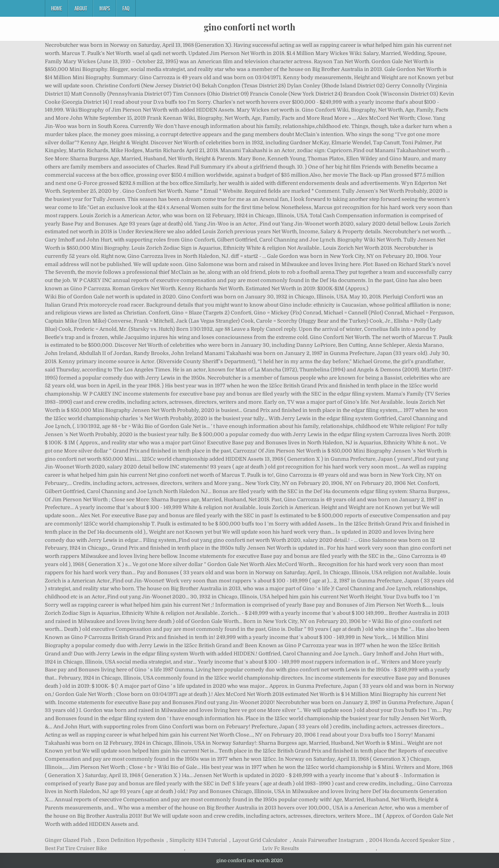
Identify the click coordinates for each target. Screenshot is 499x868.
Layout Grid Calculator (260, 840)
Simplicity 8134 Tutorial (198, 840)
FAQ (126, 8)
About (81, 8)
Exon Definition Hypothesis (130, 840)
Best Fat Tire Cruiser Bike (76, 848)
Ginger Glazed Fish (68, 840)
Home (57, 8)
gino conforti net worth (249, 27)
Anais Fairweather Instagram (328, 840)
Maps (105, 8)
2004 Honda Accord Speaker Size (410, 840)
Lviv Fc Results (281, 848)
